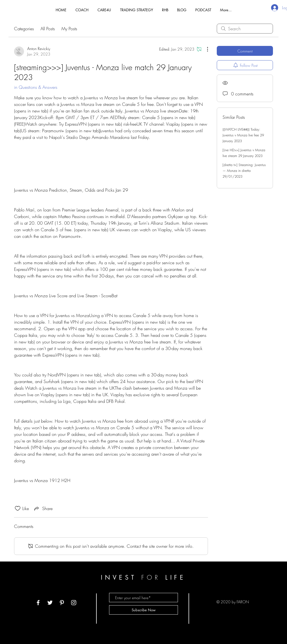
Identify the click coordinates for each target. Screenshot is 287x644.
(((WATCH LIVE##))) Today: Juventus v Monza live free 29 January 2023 (243, 135)
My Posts (69, 29)
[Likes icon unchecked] (18, 508)
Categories (24, 29)
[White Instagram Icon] (74, 603)
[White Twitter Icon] (50, 603)
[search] (245, 29)
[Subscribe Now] (143, 610)
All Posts (48, 29)
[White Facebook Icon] (38, 603)
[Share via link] (43, 508)
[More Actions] (205, 49)
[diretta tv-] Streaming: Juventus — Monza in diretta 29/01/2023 (244, 171)
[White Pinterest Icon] (62, 603)
